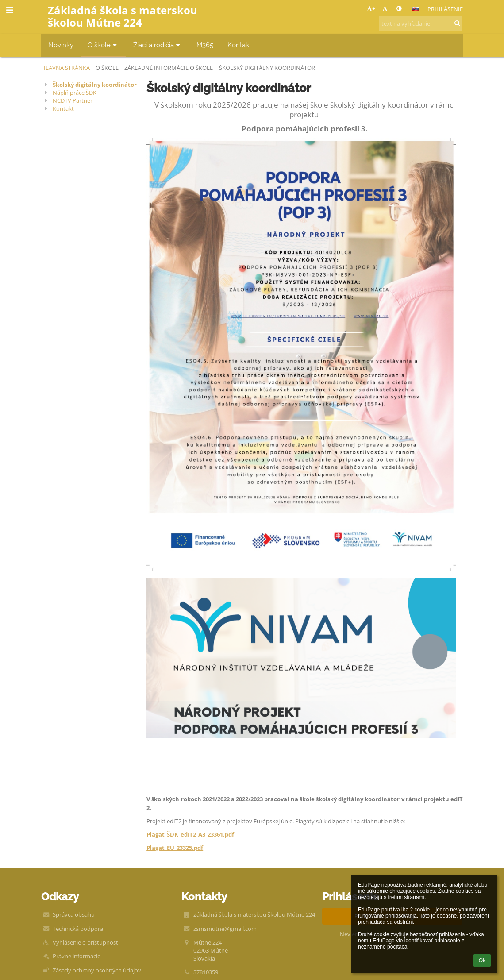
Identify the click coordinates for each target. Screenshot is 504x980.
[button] (415, 9)
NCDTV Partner (73, 100)
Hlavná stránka (65, 68)
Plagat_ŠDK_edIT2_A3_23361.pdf (190, 834)
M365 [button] (205, 45)
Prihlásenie (445, 9)
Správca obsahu (74, 914)
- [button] (386, 8)
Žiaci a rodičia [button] (158, 45)
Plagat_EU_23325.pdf (175, 848)
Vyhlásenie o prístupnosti (86, 942)
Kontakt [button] (239, 45)
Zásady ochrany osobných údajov (97, 970)
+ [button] (371, 8)
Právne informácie (77, 956)
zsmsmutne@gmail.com (225, 929)
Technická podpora (78, 929)
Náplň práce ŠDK (75, 93)
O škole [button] (103, 45)
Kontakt (63, 108)
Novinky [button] (61, 45)
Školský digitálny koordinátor (267, 68)
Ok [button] (482, 961)
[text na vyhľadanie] (421, 23)
